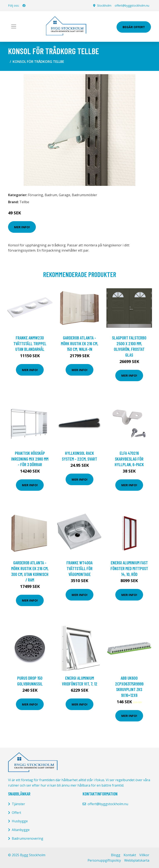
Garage (64, 195)
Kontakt (130, 855)
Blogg (116, 855)
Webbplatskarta (137, 860)
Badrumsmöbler (84, 195)
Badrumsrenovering (28, 838)
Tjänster (18, 804)
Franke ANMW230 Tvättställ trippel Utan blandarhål (30, 343)
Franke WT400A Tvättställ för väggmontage (79, 568)
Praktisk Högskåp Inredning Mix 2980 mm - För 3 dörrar (30, 459)
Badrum (51, 195)
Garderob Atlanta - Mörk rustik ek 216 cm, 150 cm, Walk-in (79, 343)
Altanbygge (21, 830)
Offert (16, 813)
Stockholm (104, 5)
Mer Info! (22, 227)
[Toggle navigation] (14, 26)
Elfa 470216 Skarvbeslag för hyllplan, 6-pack (129, 459)
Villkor (144, 855)
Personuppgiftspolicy (104, 860)
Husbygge (20, 821)
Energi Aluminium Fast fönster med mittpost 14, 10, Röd (129, 568)
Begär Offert (134, 27)
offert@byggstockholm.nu (132, 5)
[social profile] (24, 6)
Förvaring (36, 195)
